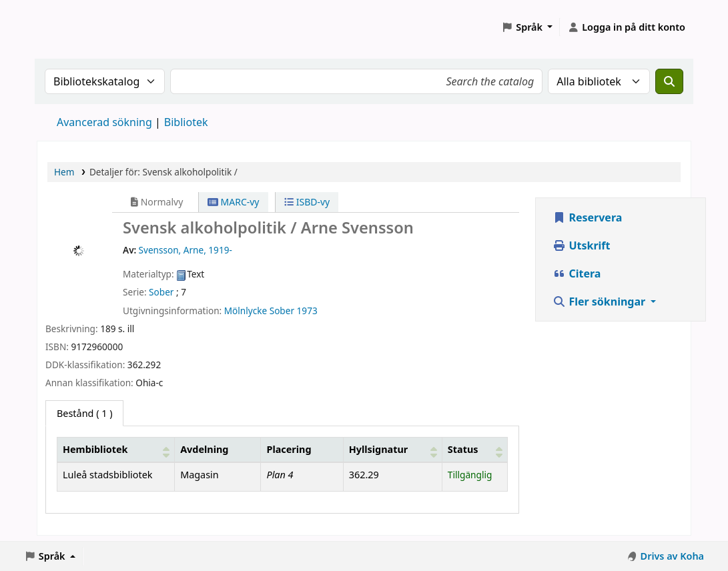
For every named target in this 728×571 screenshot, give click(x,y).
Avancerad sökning (104, 122)
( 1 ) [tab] (84, 413)
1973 (307, 311)
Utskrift (581, 245)
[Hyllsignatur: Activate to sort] (392, 450)
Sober (161, 292)
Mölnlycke (246, 311)
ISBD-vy (307, 202)
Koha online (71, 27)
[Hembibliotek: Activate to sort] (116, 450)
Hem (64, 172)
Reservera (587, 217)
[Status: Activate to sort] (474, 450)
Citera (577, 273)
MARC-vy (234, 202)
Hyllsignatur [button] (378, 449)
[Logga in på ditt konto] (626, 27)
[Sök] (669, 81)
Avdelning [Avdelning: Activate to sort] (204, 449)
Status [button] (463, 449)
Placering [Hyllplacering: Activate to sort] (289, 449)
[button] (527, 27)
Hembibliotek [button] (95, 449)
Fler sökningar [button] (600, 302)
